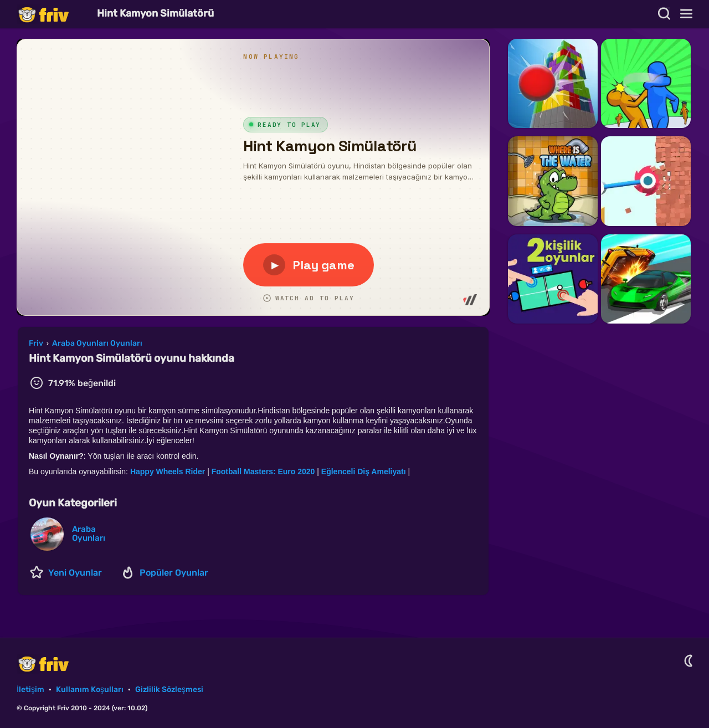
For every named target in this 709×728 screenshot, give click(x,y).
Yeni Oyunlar (75, 573)
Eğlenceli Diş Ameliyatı (364, 471)
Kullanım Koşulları (90, 689)
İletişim (30, 689)
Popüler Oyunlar (174, 573)
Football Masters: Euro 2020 (263, 471)
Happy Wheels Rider (169, 471)
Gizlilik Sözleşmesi (169, 689)
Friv (53, 14)
